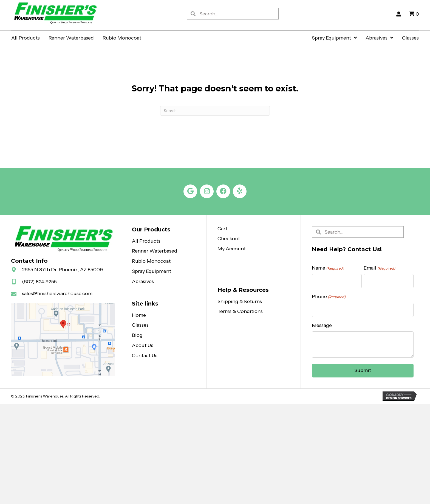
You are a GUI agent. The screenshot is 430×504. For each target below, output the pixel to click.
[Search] (215, 111)
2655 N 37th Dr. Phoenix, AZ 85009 (62, 270)
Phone (329, 297)
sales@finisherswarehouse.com (57, 293)
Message (322, 325)
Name (328, 268)
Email (379, 268)
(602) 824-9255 (39, 282)
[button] (190, 191)
